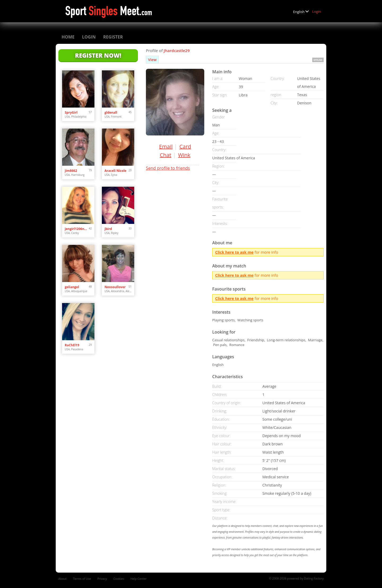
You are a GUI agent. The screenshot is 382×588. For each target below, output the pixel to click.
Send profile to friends (168, 168)
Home (68, 37)
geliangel (72, 287)
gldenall (111, 112)
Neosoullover (115, 287)
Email (166, 146)
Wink (184, 155)
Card (185, 146)
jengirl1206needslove (77, 229)
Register (113, 37)
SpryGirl (71, 112)
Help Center (139, 579)
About (62, 579)
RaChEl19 (72, 345)
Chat (165, 155)
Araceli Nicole (115, 171)
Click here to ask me (234, 252)
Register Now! (98, 55)
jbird (108, 229)
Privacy (102, 579)
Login (317, 11)
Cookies (119, 579)
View (152, 60)
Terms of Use (82, 579)
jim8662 (71, 171)
